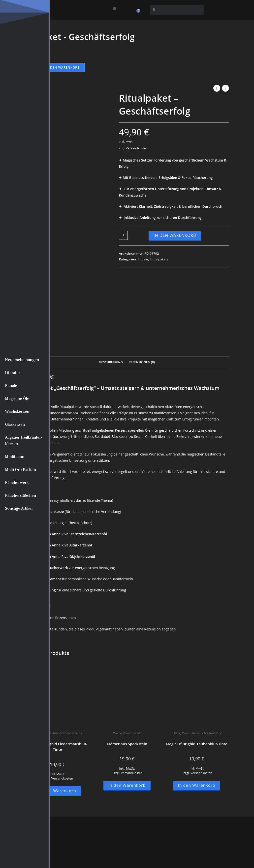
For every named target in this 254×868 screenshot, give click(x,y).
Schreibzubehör (72, 661)
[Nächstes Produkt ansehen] (225, 88)
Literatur (13, 373)
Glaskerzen (15, 424)
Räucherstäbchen (20, 496)
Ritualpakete (159, 259)
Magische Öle (17, 399)
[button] (114, 9)
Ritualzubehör (52, 661)
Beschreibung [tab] (111, 289)
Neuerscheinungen (22, 360)
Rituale (11, 386)
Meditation (15, 457)
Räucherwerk (17, 483)
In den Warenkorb (62, 67)
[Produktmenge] (123, 235)
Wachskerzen (17, 412)
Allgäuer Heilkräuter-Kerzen (24, 441)
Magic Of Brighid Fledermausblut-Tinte (57, 674)
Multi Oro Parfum (20, 470)
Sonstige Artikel (19, 508)
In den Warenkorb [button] (57, 718)
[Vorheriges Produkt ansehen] (217, 88)
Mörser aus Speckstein (127, 671)
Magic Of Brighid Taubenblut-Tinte (196, 671)
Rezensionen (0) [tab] (142, 289)
